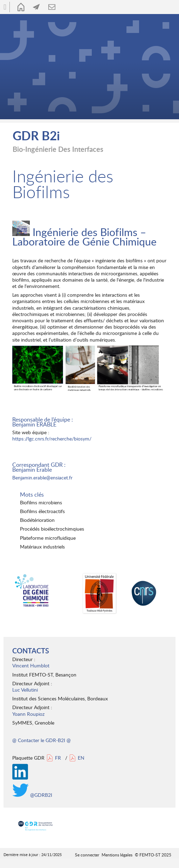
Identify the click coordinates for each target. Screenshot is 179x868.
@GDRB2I (32, 795)
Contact (52, 7)
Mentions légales (117, 855)
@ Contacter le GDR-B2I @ (42, 740)
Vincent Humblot (31, 665)
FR (58, 758)
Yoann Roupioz (28, 714)
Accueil (21, 7)
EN (81, 758)
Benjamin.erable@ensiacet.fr (42, 477)
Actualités (36, 7)
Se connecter (87, 855)
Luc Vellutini (25, 690)
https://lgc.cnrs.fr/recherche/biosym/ (52, 439)
